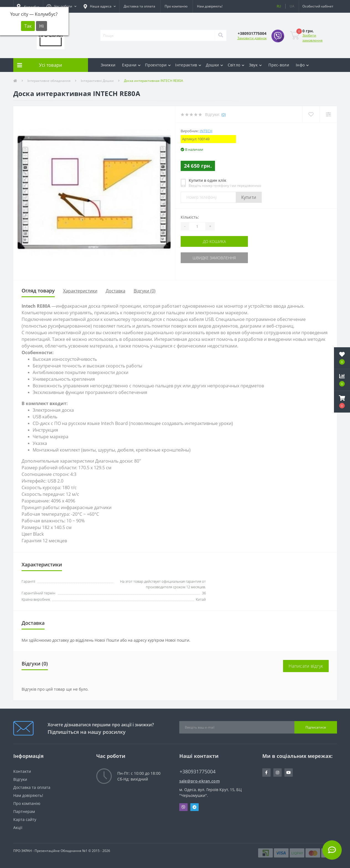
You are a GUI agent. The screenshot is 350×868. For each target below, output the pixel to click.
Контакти (22, 771)
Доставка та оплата (139, 6)
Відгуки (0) (145, 291)
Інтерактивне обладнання (49, 81)
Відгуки (20, 779)
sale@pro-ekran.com (199, 781)
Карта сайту (25, 819)
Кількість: (190, 217)
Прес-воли (279, 65)
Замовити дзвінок (252, 38)
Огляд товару (38, 291)
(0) (224, 114)
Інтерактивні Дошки (97, 81)
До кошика (214, 241)
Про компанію (176, 6)
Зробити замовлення (313, 38)
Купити (249, 197)
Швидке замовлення (214, 258)
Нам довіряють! (210, 6)
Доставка (116, 291)
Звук (256, 65)
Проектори (158, 65)
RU (279, 6)
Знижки (108, 65)
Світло (236, 65)
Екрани (131, 65)
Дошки (215, 65)
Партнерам (24, 811)
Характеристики (80, 291)
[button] (61, 6)
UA (292, 6)
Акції (18, 827)
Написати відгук (306, 666)
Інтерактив (188, 65)
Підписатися (316, 727)
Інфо (302, 65)
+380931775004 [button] (198, 772)
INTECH (206, 131)
